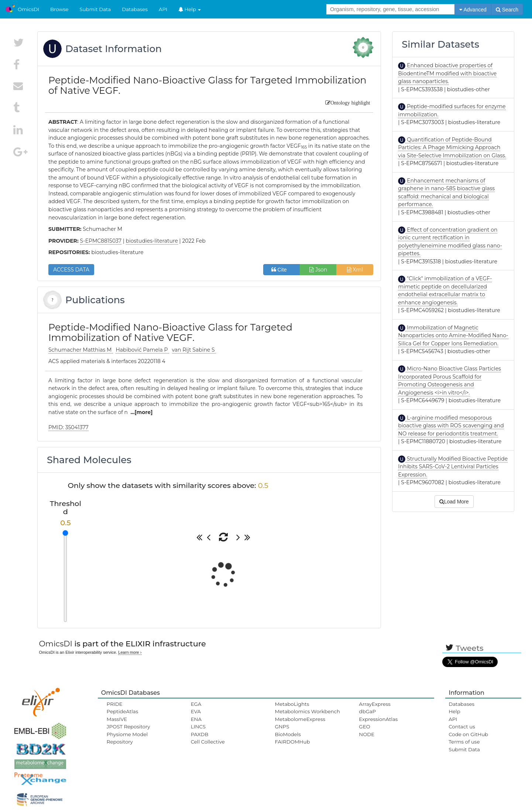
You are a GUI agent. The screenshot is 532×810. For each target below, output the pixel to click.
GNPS (282, 727)
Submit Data (95, 9)
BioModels (288, 734)
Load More (454, 502)
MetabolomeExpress (300, 719)
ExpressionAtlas (378, 719)
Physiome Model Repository (127, 738)
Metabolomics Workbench (307, 711)
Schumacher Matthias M (81, 350)
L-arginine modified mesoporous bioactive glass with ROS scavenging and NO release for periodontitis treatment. (451, 426)
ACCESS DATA (71, 270)
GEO (364, 727)
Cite (282, 270)
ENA (196, 719)
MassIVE (117, 719)
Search (507, 10)
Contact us (462, 727)
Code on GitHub (468, 734)
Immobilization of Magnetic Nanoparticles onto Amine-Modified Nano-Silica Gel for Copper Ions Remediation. (453, 336)
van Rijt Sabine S (194, 350)
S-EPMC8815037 (101, 241)
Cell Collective (208, 742)
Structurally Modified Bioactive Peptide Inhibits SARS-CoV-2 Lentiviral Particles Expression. (453, 467)
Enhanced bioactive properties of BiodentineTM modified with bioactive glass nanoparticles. (447, 73)
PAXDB (200, 734)
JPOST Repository (128, 727)
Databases (135, 9)
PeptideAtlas (122, 711)
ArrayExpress (375, 704)
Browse (59, 9)
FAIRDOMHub (292, 742)
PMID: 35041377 (68, 427)
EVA (196, 711)
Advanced (473, 10)
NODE (367, 734)
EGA (196, 704)
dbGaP (367, 711)
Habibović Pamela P (142, 350)
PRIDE (115, 704)
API (163, 9)
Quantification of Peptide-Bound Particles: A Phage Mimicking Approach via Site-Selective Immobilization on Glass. (452, 148)
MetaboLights (292, 704)
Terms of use (464, 742)
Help (190, 9)
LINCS (198, 727)
